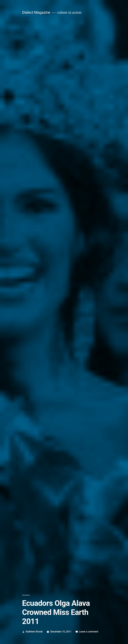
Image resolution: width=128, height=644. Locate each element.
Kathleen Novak (34, 632)
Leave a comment (89, 632)
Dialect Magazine (36, 12)
